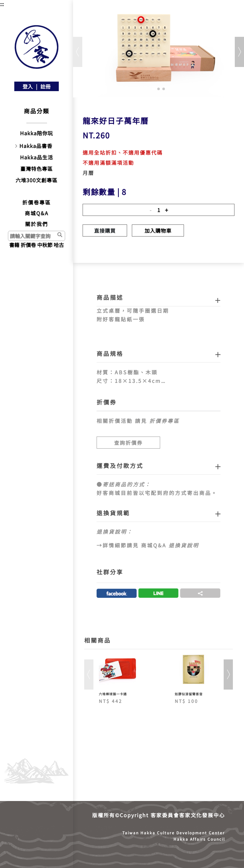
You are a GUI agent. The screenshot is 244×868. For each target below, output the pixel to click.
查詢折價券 (128, 443)
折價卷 (28, 245)
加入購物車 (158, 230)
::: (2, 4)
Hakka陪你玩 (37, 133)
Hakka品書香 (36, 146)
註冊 (45, 86)
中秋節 (45, 245)
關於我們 (37, 224)
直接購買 (105, 230)
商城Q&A (37, 213)
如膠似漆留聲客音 (189, 694)
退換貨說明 (184, 545)
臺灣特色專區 (37, 169)
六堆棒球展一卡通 (113, 694)
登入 (28, 86)
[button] (153, 89)
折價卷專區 (37, 202)
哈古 (59, 245)
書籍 (14, 245)
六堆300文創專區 (37, 180)
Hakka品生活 (37, 157)
